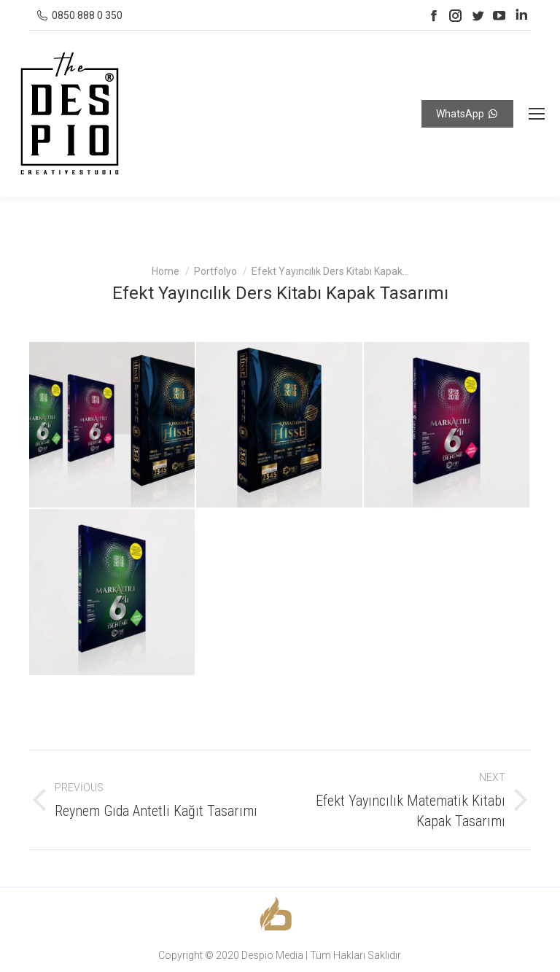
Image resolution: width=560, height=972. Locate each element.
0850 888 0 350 (87, 15)
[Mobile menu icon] (537, 114)
